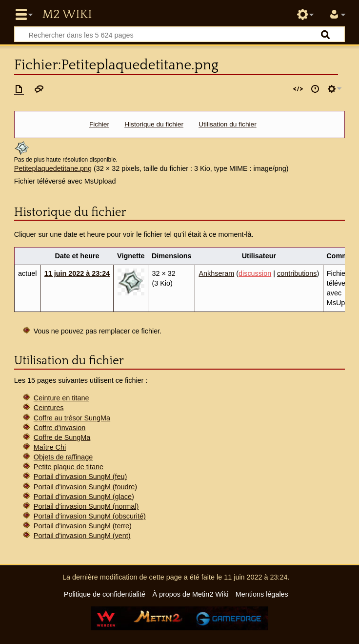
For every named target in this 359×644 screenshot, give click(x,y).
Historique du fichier (154, 124)
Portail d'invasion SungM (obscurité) (90, 516)
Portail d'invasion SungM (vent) (82, 536)
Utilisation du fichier (228, 124)
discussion (255, 273)
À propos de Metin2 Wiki (190, 594)
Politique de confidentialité (105, 594)
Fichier (99, 124)
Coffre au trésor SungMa (72, 418)
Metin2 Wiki (67, 15)
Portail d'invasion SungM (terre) (83, 526)
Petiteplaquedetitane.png (53, 168)
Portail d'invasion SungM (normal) (86, 506)
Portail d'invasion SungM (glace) (84, 497)
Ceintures (49, 408)
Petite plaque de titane (69, 467)
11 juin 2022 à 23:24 (77, 273)
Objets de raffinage (63, 457)
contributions (297, 273)
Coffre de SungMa (62, 437)
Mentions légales (262, 594)
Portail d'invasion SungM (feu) (80, 477)
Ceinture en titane (61, 398)
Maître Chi (50, 447)
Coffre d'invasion (60, 428)
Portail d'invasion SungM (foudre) (85, 487)
